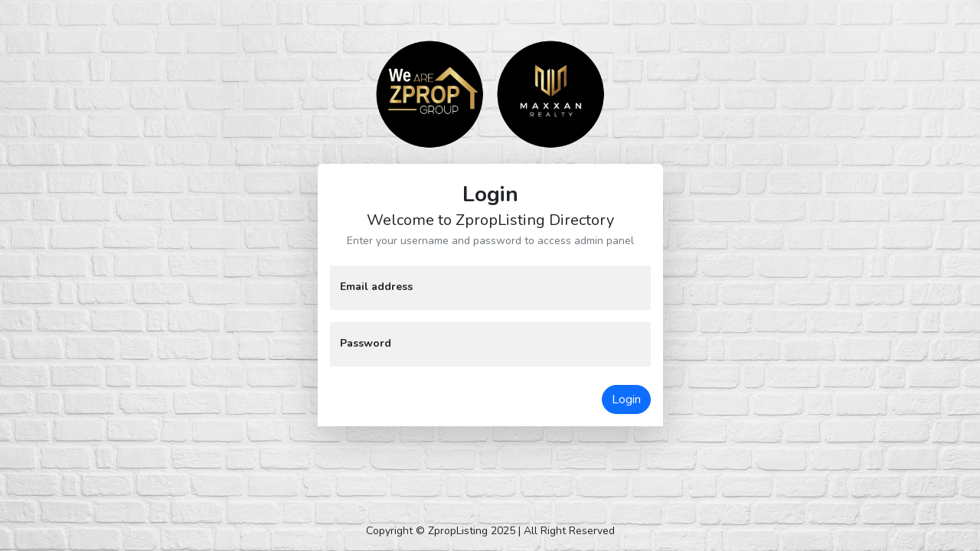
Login (626, 399)
